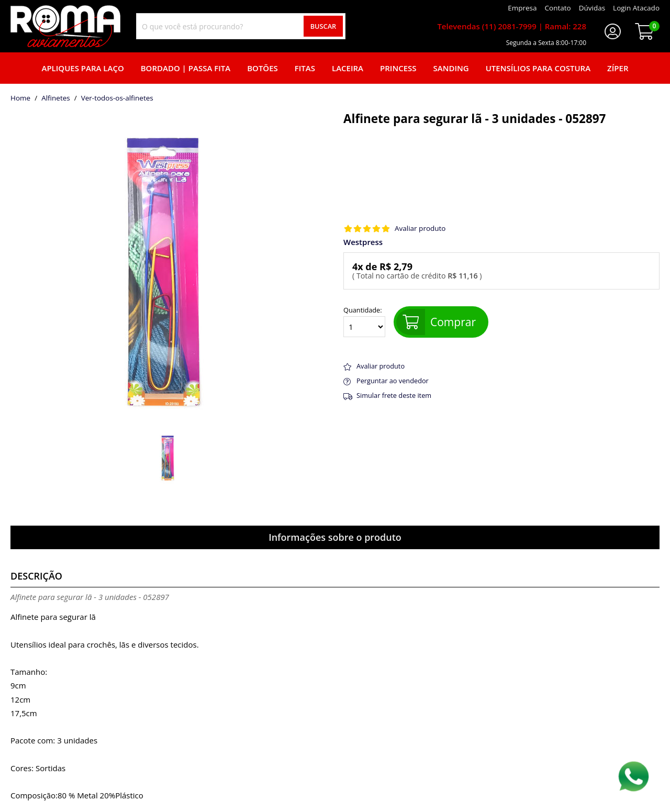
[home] (65, 26)
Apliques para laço (82, 68)
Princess (398, 68)
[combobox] (241, 26)
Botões (263, 68)
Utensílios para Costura (538, 68)
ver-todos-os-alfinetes (117, 98)
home (20, 98)
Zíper (618, 68)
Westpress (363, 242)
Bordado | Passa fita (186, 68)
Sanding (451, 68)
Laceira (348, 68)
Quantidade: (364, 322)
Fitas (305, 68)
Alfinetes (56, 98)
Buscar (323, 26)
